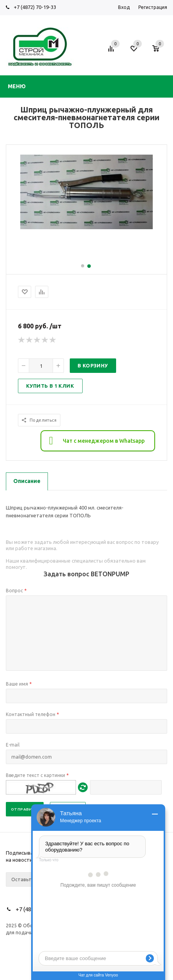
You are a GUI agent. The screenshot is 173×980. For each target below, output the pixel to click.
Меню (17, 86)
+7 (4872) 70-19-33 (35, 7)
